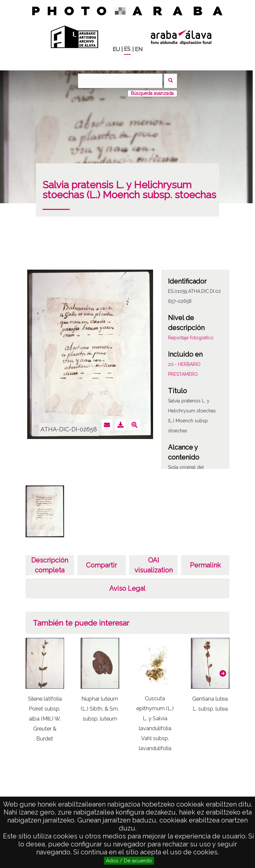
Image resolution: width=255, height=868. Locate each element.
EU (116, 49)
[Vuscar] (120, 81)
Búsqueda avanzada (152, 93)
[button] (223, 673)
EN (139, 49)
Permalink (205, 565)
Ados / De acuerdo (129, 861)
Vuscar (170, 81)
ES (127, 49)
